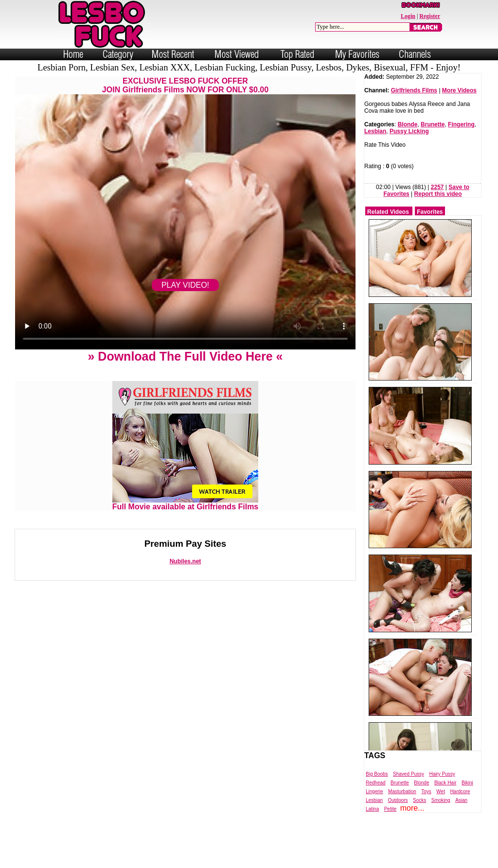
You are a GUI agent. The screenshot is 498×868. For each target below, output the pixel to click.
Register (430, 16)
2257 (437, 187)
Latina (372, 809)
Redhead (376, 783)
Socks (419, 800)
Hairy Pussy (442, 774)
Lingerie (374, 791)
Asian (461, 800)
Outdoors (398, 800)
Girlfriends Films (414, 90)
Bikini (467, 783)
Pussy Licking (409, 131)
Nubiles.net (186, 561)
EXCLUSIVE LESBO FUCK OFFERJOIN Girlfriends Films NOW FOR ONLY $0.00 (185, 85)
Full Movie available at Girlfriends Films (186, 503)
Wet (441, 791)
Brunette (433, 124)
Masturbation (402, 791)
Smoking (441, 800)
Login (408, 16)
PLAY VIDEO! (185, 285)
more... (412, 808)
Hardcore (460, 791)
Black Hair (445, 783)
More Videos (459, 90)
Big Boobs (377, 774)
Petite (391, 809)
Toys (426, 791)
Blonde (408, 124)
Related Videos (388, 212)
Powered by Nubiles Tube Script (239, 860)
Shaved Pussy (409, 774)
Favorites (430, 212)
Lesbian (375, 131)
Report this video (438, 194)
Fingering (461, 124)
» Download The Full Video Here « (185, 356)
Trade (293, 860)
